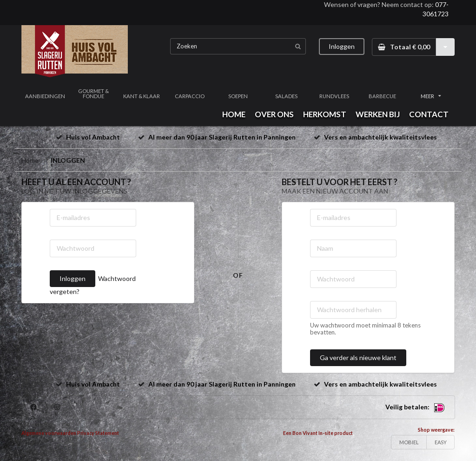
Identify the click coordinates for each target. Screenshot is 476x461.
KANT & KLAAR (142, 96)
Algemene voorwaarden (49, 433)
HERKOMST (325, 114)
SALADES (286, 96)
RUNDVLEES (334, 96)
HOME (234, 114)
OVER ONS (274, 114)
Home (30, 160)
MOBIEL (409, 442)
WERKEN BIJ (378, 114)
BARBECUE (382, 96)
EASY (441, 442)
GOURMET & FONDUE (93, 94)
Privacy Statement (98, 433)
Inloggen (342, 46)
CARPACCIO (190, 96)
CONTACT (429, 114)
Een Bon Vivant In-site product (318, 433)
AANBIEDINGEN (45, 96)
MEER (431, 96)
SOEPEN (238, 96)
